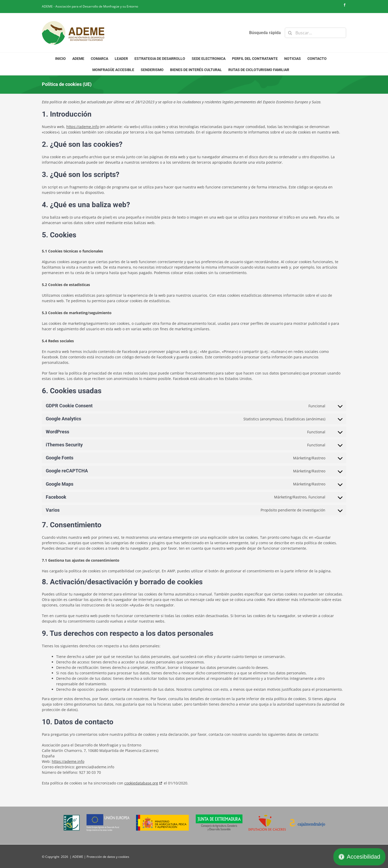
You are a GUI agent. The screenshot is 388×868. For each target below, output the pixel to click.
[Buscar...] (315, 33)
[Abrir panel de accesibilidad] (359, 857)
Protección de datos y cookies (108, 857)
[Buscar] (290, 33)
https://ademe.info (83, 127)
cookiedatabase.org (141, 783)
